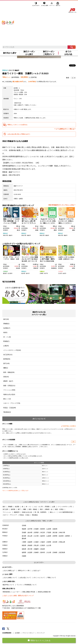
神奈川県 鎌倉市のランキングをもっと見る (61, 205)
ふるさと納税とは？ (9, 570)
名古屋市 (10, 273)
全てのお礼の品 (68, 53)
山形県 (49, 529)
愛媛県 (36, 549)
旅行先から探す (10, 53)
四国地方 (5, 549)
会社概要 (17, 633)
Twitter (8, 629)
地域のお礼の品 (27, 512)
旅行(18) (6, 319)
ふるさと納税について (10, 578)
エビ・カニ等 (38, 507)
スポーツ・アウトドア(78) (12, 403)
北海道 (24, 525)
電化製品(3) (7, 412)
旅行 (4, 507)
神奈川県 (12, 70)
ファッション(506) (9, 390)
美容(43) (6, 377)
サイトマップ (41, 633)
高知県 (43, 549)
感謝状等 (17, 512)
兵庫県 (42, 273)
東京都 (55, 532)
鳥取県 (24, 545)
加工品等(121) (8, 355)
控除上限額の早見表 (29, 592)
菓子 (19, 509)
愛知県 (5, 273)
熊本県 (43, 552)
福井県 (43, 536)
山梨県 (49, 536)
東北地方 (5, 529)
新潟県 (24, 536)
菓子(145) (6, 363)
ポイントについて (39, 578)
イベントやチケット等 (65, 507)
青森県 (24, 529)
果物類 (10, 507)
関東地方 (5, 70)
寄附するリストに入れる (40, 641)
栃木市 (28, 273)
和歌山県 (62, 542)
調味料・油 (49, 509)
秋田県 (43, 529)
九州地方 (61, 271)
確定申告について (8, 585)
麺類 (25, 509)
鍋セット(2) (7, 399)
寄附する (58, 4)
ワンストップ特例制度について (27, 585)
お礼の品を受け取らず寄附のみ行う (19, 134)
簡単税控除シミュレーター (11, 592)
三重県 (24, 542)
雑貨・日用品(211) (9, 386)
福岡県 (24, 552)
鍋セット (53, 512)
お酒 (54, 507)
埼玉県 (43, 532)
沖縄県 (24, 556)
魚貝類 (17, 507)
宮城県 (36, 529)
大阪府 (43, 542)
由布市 (64, 273)
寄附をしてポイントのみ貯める (17, 125)
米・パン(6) (7, 337)
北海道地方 (6, 525)
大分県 (60, 273)
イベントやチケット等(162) (12, 350)
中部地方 (5, 271)
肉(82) (5, 332)
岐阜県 (61, 536)
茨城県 (24, 532)
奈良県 (55, 542)
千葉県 (49, 532)
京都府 (36, 542)
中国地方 (5, 545)
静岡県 (68, 536)
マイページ (52, 4)
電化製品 (35, 515)
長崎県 (36, 552)
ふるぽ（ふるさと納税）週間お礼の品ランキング (18, 596)
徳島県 (24, 549)
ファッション (7, 512)
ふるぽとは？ (36, 570)
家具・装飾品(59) (9, 372)
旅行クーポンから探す (29, 53)
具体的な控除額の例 (44, 592)
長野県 (55, 536)
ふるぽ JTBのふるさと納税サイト (8, 20)
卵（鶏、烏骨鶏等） (41, 512)
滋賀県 (30, 542)
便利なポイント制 (24, 570)
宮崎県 (55, 552)
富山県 (30, 536)
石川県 (36, 536)
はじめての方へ (36, 4)
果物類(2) (6, 324)
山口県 (49, 545)
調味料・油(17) (8, 381)
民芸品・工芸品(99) (10, 408)
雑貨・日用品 (59, 509)
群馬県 (36, 532)
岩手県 (30, 529)
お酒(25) (6, 346)
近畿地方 (42, 271)
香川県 (30, 549)
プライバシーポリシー (28, 633)
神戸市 (46, 273)
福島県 (55, 529)
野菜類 (47, 507)
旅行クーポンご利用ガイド (49, 53)
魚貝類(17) (7, 328)
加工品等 (5, 509)
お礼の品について (25, 578)
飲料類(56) (7, 359)
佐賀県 (30, 552)
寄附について (52, 578)
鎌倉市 (17, 70)
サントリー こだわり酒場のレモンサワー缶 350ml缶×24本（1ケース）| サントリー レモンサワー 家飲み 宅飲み (30, 261)
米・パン (29, 507)
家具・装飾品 (33, 509)
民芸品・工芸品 (24, 515)
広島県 (43, 545)
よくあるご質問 (45, 4)
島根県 (30, 545)
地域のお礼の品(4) (9, 394)
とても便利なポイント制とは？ (66, 129)
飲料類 (13, 509)
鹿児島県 (62, 552)
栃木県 (23, 273)
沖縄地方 (5, 556)
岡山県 (36, 545)
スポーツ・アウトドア (10, 515)
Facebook (4, 629)
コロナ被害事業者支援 (65, 512)
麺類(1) (6, 368)
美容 (41, 509)
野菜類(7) (6, 341)
